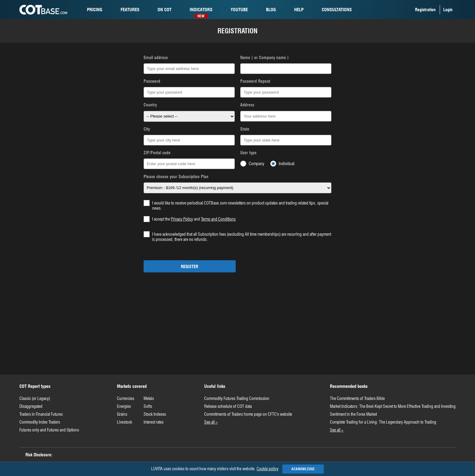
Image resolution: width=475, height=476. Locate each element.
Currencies (126, 398)
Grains (122, 414)
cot (164, 10)
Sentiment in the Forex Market (353, 414)
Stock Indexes (155, 414)
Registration (425, 10)
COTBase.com (43, 10)
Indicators (201, 11)
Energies (124, 406)
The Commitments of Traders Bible (357, 398)
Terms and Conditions (218, 219)
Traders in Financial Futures (41, 414)
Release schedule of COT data (228, 406)
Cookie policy (267, 469)
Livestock (125, 422)
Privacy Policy (182, 219)
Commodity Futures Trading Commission (237, 398)
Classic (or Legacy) (35, 398)
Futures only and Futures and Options (49, 430)
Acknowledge (303, 469)
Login (448, 10)
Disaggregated (31, 406)
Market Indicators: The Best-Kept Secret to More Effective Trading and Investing (393, 406)
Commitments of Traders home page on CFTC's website (248, 414)
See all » (211, 422)
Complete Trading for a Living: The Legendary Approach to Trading (383, 422)
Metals (149, 398)
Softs (148, 406)
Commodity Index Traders (40, 422)
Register (189, 267)
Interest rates (154, 422)
